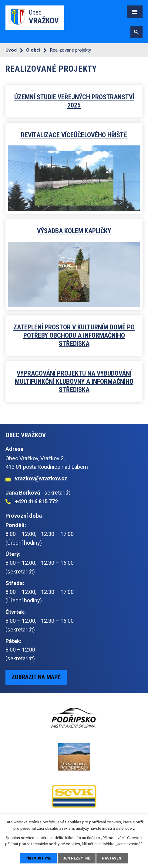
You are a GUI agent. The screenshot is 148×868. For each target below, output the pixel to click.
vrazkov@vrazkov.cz (41, 478)
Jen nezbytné (77, 858)
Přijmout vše (38, 858)
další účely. (125, 828)
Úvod (11, 50)
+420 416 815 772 (36, 501)
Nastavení (112, 858)
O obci (33, 50)
